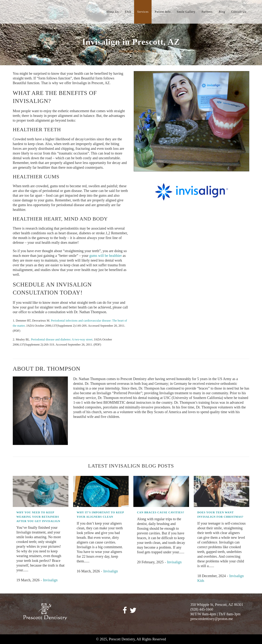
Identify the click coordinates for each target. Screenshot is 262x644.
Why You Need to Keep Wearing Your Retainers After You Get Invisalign (38, 517)
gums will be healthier (106, 256)
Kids (201, 581)
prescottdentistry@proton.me (212, 619)
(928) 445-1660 (202, 609)
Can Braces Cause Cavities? (161, 512)
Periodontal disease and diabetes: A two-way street (62, 339)
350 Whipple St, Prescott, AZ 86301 (217, 605)
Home (111, 51)
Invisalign (50, 580)
